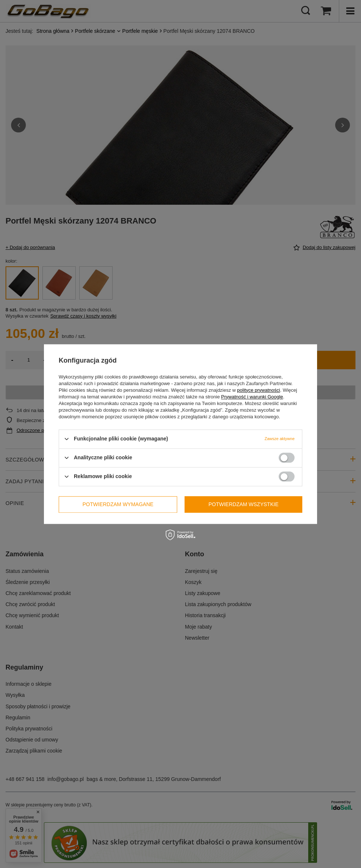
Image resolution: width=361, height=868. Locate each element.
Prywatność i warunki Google (252, 397)
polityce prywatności (258, 390)
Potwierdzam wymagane (118, 504)
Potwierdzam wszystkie (244, 504)
